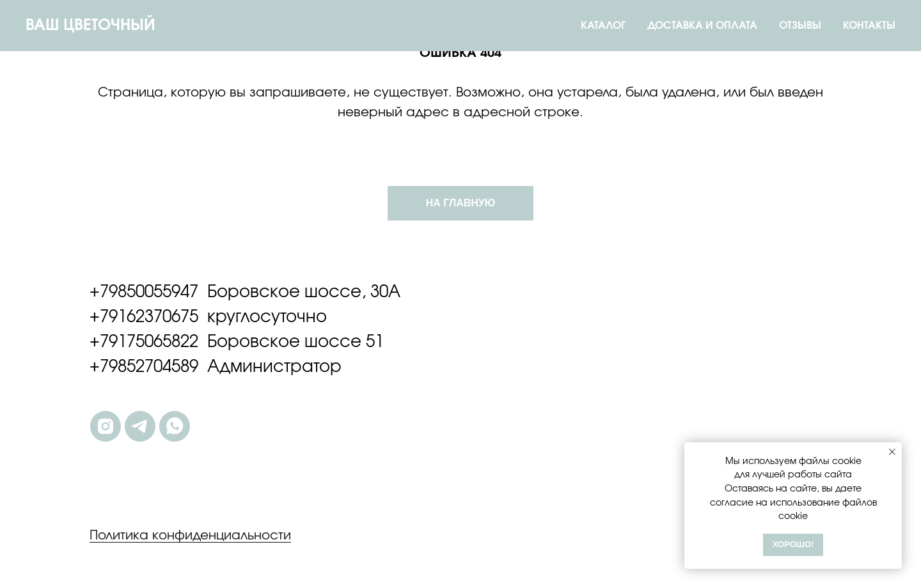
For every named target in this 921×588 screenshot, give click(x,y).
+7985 (113, 292)
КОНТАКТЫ (869, 26)
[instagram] (106, 426)
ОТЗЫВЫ (800, 26)
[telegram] (140, 426)
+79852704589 (144, 367)
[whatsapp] (175, 426)
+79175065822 (144, 342)
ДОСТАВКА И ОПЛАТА (702, 26)
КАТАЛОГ (603, 26)
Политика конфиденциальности (190, 536)
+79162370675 (144, 317)
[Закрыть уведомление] (892, 452)
